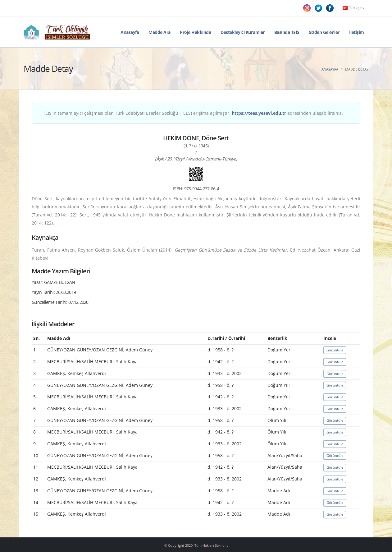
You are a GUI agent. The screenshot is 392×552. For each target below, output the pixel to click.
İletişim (357, 32)
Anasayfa (130, 32)
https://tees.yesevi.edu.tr (259, 113)
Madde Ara (160, 32)
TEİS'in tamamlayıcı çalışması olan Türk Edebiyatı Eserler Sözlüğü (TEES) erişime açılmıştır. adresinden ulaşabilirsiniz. (193, 113)
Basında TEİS (287, 32)
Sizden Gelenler (324, 32)
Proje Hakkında (195, 32)
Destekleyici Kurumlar (243, 32)
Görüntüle (335, 350)
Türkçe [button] (353, 8)
